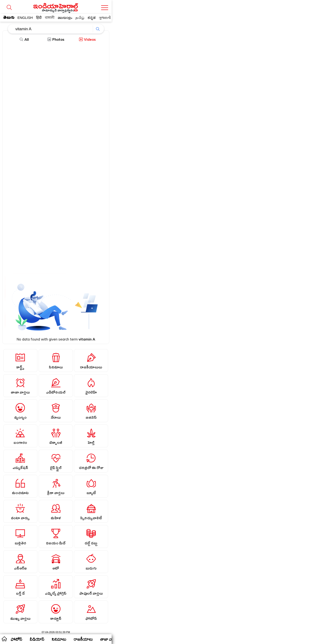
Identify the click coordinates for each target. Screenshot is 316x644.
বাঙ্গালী (50, 18)
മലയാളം (65, 18)
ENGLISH (25, 18)
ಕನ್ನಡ (92, 18)
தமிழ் (80, 18)
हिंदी (39, 18)
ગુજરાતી (105, 18)
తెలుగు (9, 18)
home (4, 639)
